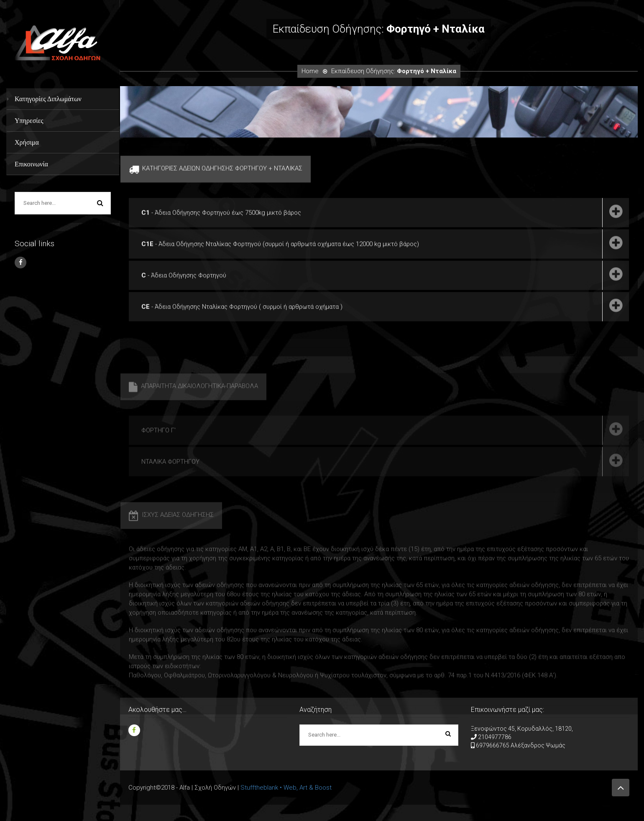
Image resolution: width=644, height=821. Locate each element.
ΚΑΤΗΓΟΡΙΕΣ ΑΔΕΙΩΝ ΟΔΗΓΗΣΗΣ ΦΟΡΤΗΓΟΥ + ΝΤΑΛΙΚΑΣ (216, 172)
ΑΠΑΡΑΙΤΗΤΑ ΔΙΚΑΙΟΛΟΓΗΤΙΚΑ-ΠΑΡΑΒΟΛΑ (193, 403)
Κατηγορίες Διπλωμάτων (48, 99)
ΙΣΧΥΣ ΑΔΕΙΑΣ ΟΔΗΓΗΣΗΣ (171, 532)
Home (310, 71)
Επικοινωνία (31, 164)
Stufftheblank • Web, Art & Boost (286, 788)
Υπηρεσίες (29, 121)
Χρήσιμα (27, 142)
